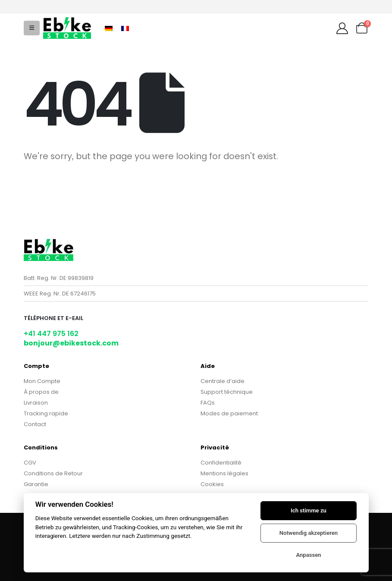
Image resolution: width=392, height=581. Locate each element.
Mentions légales (224, 473)
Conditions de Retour (53, 473)
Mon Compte (42, 381)
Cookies (212, 484)
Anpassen (308, 555)
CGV (30, 463)
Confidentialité (221, 463)
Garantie (36, 484)
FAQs (208, 403)
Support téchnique (227, 392)
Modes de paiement (229, 413)
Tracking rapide (46, 413)
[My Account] (342, 28)
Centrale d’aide (223, 381)
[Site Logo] (67, 28)
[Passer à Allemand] (109, 28)
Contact (35, 424)
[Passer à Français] (125, 28)
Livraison (36, 403)
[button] (32, 28)
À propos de (41, 392)
